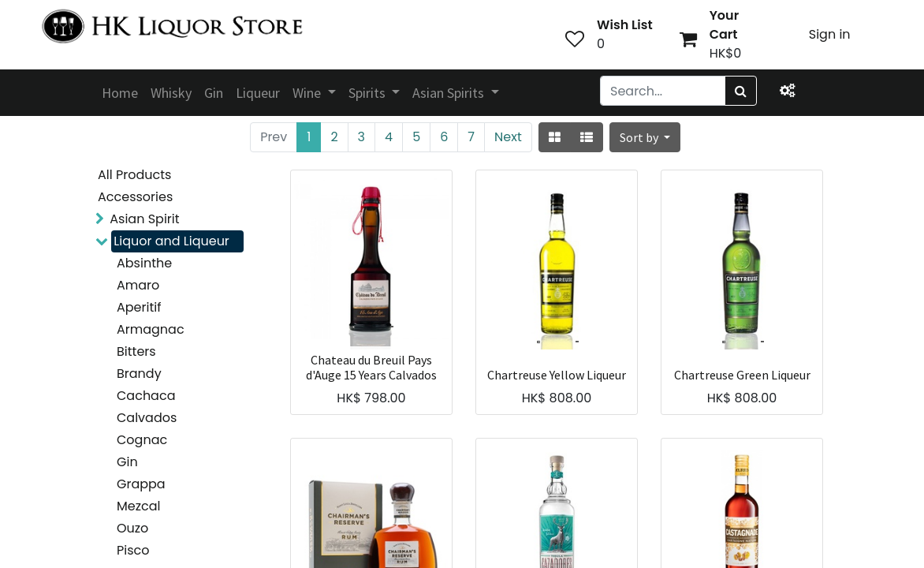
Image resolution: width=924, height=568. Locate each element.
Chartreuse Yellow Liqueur (557, 375)
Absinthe (144, 263)
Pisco (133, 550)
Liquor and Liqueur (171, 241)
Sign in (830, 34)
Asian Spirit (144, 219)
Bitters (136, 351)
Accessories (135, 197)
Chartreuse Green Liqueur (742, 375)
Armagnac (151, 329)
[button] (645, 137)
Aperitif (139, 307)
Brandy (139, 374)
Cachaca (146, 396)
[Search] (741, 91)
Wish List (625, 25)
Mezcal (138, 506)
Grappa (141, 484)
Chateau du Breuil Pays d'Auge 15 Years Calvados (371, 368)
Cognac (142, 440)
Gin (127, 462)
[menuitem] (120, 93)
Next (508, 137)
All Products (134, 175)
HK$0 (726, 53)
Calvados (147, 418)
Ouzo (132, 528)
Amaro (138, 285)
